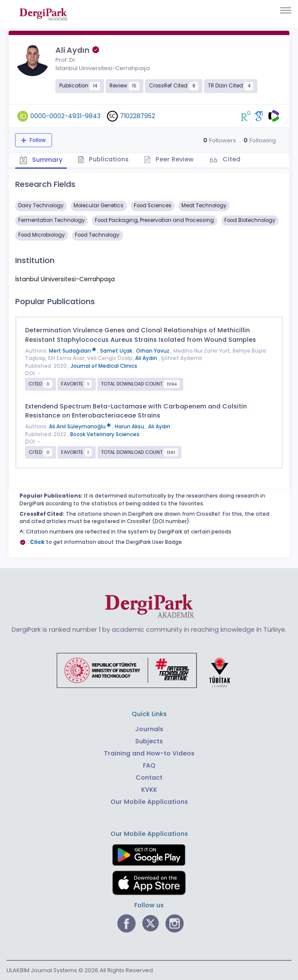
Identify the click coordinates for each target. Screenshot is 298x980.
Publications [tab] (103, 159)
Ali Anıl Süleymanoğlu (81, 427)
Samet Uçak (117, 351)
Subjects (149, 741)
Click (37, 542)
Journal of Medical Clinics (104, 366)
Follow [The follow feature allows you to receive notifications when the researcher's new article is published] (37, 140)
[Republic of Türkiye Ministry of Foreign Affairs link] (149, 670)
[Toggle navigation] (286, 10)
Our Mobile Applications (149, 802)
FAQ (149, 765)
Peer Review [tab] (169, 159)
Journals (149, 729)
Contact (149, 778)
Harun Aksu (130, 427)
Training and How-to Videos (149, 753)
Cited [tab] (231, 159)
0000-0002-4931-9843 (65, 116)
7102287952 (138, 116)
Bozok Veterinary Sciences (105, 434)
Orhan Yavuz (153, 351)
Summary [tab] (41, 160)
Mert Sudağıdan (73, 351)
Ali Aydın (147, 358)
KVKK (149, 790)
